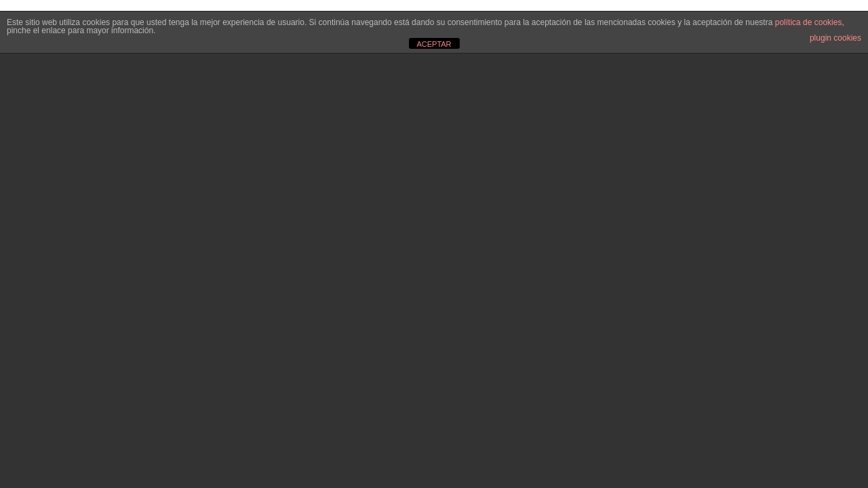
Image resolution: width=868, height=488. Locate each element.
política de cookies (809, 22)
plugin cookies (835, 38)
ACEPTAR (434, 44)
